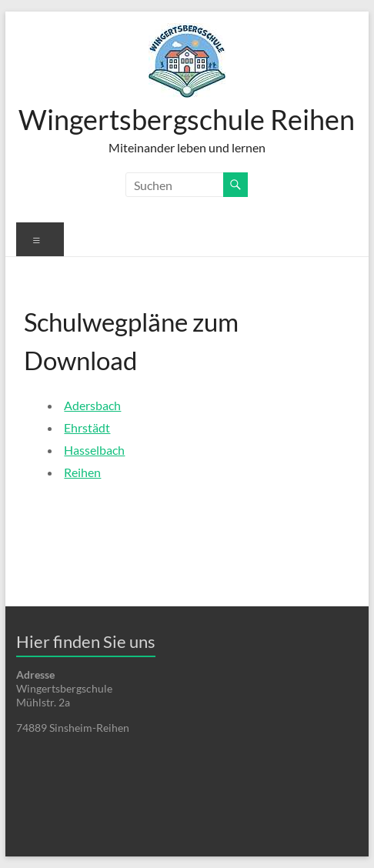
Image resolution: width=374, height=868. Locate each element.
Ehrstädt (87, 427)
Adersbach (92, 405)
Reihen (82, 472)
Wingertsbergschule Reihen (187, 119)
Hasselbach (94, 450)
